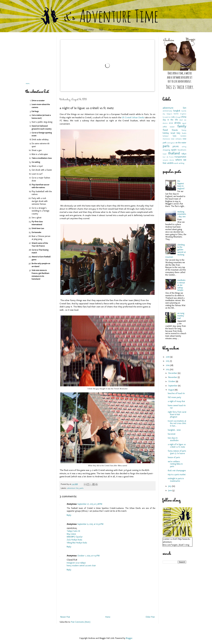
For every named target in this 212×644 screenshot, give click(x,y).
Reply (69, 515)
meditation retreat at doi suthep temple (181, 285)
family (182, 126)
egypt (184, 123)
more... (28, 83)
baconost (172, 434)
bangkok (177, 111)
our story (89, 29)
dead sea (183, 120)
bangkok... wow (174, 430)
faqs (101, 29)
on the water (181, 143)
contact (135, 29)
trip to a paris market (177, 475)
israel (173, 133)
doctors (165, 123)
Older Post (150, 617)
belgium (169, 114)
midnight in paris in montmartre (176, 480)
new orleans (176, 139)
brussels (165, 117)
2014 (168, 365)
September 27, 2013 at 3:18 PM (90, 504)
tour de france (168, 157)
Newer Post (65, 617)
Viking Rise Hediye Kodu (77, 543)
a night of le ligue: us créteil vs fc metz (177, 446)
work (176, 163)
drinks (178, 123)
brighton (183, 114)
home (76, 29)
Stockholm (182, 150)
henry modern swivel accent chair (81, 566)
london (183, 136)
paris (81, 488)
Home (108, 617)
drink (171, 123)
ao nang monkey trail (181, 316)
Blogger (129, 638)
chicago (178, 117)
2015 (168, 361)
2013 (168, 369)
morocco (166, 139)
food (165, 130)
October (172, 381)
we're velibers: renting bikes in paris (175, 464)
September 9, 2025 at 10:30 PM (90, 524)
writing (182, 163)
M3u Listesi (71, 534)
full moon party (174, 397)
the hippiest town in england (181, 185)
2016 (168, 357)
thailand (174, 153)
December (173, 373)
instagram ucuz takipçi (76, 563)
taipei (165, 154)
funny (184, 130)
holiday (166, 133)
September (173, 386)
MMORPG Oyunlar (75, 537)
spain (174, 150)
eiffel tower (169, 127)
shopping (166, 150)
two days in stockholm (173, 439)
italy (179, 133)
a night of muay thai (176, 401)
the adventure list (117, 29)
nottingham (171, 143)
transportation (180, 157)
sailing (184, 147)
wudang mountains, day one (182, 214)
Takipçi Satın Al (73, 531)
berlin (176, 114)
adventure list (73, 488)
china (184, 117)
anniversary (167, 111)
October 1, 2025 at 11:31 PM (88, 556)
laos (175, 136)
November (173, 377)
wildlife (170, 163)
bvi (170, 117)
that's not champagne (177, 471)
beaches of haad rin (176, 393)
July (170, 486)
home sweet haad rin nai (177, 407)
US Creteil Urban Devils (133, 117)
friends (175, 130)
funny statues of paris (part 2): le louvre (177, 452)
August (171, 390)
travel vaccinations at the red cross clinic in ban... (177, 423)
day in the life (170, 120)
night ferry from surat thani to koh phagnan (177, 414)
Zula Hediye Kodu (74, 540)
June (170, 490)
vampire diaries (168, 160)
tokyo (184, 154)
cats (173, 117)
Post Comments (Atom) (81, 622)
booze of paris (174, 457)
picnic (176, 146)
